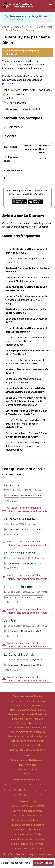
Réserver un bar (27, 801)
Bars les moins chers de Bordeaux (27, 728)
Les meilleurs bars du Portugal (27, 844)
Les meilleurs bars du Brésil (27, 811)
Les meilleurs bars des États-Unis (28, 848)
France (17, 27)
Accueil (6, 27)
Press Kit (27, 774)
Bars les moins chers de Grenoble (27, 701)
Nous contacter (27, 765)
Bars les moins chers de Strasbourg (27, 714)
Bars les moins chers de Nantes (27, 741)
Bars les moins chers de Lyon (27, 705)
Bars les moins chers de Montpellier (27, 736)
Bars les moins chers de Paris (27, 723)
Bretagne (29, 27)
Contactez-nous (13, 65)
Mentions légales (27, 769)
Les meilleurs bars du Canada (27, 815)
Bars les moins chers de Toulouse (28, 732)
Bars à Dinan (12, 30)
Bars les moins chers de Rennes (28, 710)
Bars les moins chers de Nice (27, 745)
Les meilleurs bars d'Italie (27, 834)
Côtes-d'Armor (45, 27)
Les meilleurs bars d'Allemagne (27, 825)
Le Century (28, 30)
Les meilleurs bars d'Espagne (27, 830)
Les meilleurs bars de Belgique (27, 806)
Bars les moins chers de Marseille (27, 750)
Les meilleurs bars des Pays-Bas (27, 839)
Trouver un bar (43, 863)
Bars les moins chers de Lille (27, 719)
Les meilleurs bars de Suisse (27, 820)
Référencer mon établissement (27, 760)
